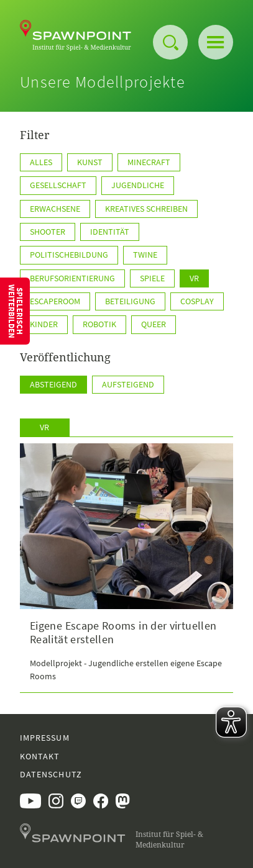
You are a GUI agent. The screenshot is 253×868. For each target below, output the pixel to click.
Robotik (99, 324)
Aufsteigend (128, 384)
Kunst (90, 162)
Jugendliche (138, 185)
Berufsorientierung (72, 278)
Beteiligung (130, 301)
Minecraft (149, 162)
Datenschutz (51, 774)
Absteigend (53, 384)
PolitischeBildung (69, 255)
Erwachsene (55, 209)
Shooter (48, 232)
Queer (154, 324)
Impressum (45, 738)
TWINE (145, 255)
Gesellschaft (58, 185)
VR (194, 278)
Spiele (152, 278)
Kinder (44, 324)
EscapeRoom (55, 301)
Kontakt (40, 756)
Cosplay (197, 301)
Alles (41, 162)
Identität (110, 232)
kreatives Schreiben (146, 209)
